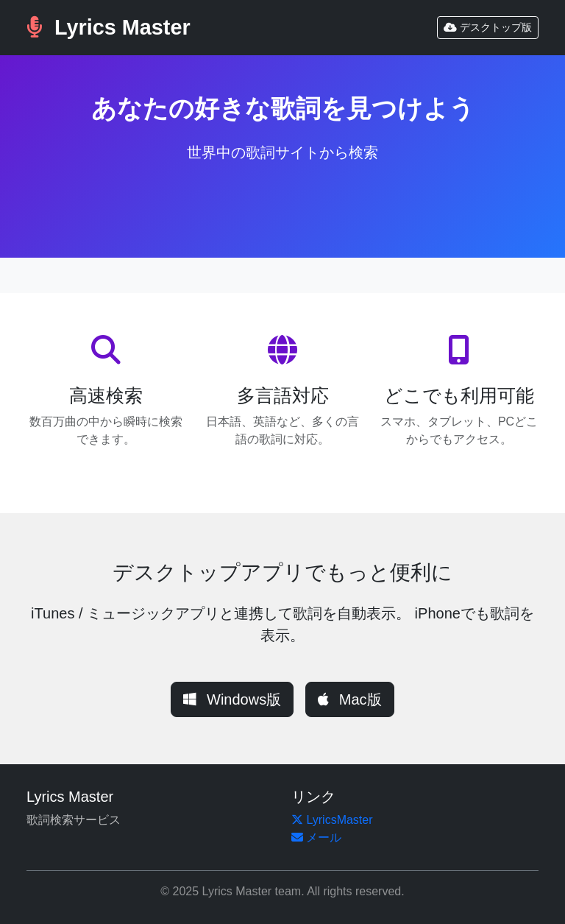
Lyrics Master (109, 27)
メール (316, 837)
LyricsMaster (332, 820)
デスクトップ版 (488, 27)
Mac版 (349, 699)
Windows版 (232, 699)
